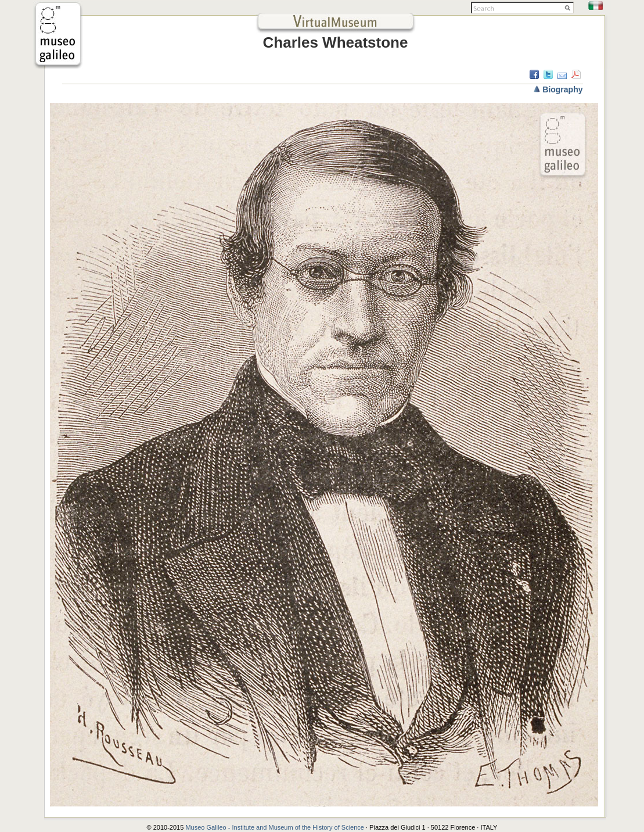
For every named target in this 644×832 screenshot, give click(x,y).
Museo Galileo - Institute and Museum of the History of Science (276, 827)
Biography (562, 89)
